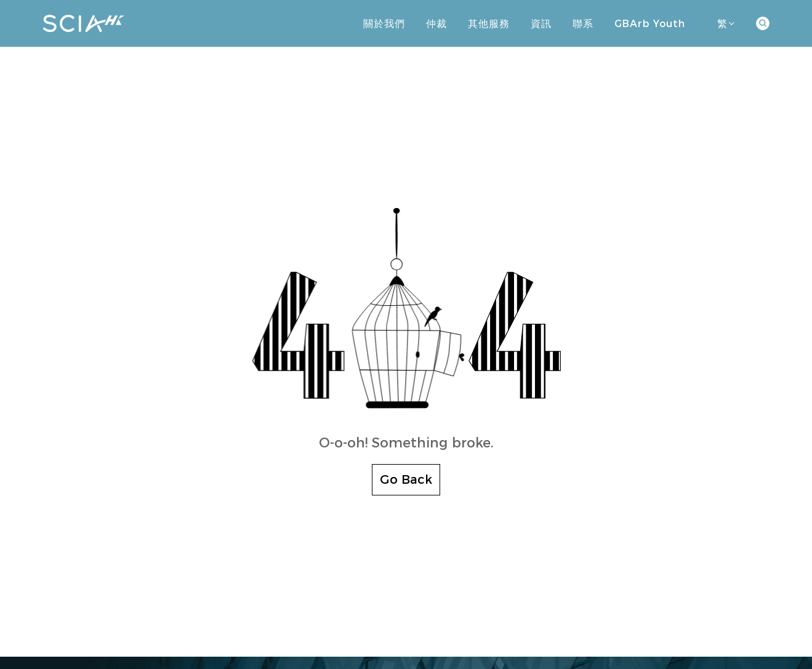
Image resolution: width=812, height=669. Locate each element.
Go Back (406, 479)
